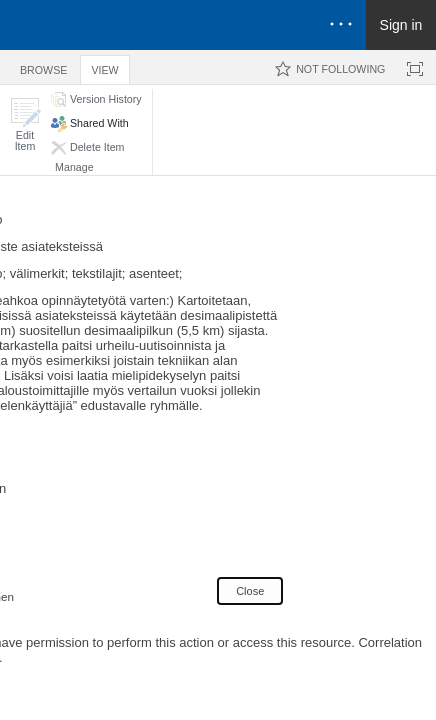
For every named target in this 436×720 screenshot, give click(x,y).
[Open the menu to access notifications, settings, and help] (341, 25)
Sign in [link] (401, 25)
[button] (25, 124)
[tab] (43, 66)
